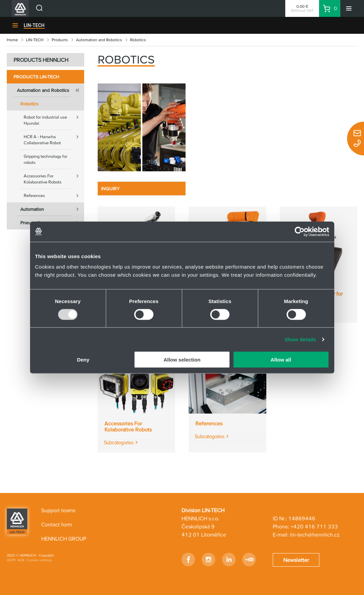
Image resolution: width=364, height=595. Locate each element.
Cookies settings (39, 560)
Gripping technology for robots (45, 159)
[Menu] (349, 8)
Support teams (58, 510)
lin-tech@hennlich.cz (315, 535)
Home (12, 40)
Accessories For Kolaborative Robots (54, 177)
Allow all (281, 360)
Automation (52, 209)
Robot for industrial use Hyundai (54, 118)
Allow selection (182, 360)
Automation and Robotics (99, 40)
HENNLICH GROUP (64, 539)
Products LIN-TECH (36, 77)
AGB (21, 560)
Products (60, 40)
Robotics (29, 104)
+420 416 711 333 (314, 526)
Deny (83, 360)
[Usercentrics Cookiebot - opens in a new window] (300, 231)
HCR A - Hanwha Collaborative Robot (54, 138)
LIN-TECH (34, 25)
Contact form (57, 524)
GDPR (11, 560)
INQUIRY (110, 189)
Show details (300, 339)
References (54, 196)
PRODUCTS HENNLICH (41, 60)
